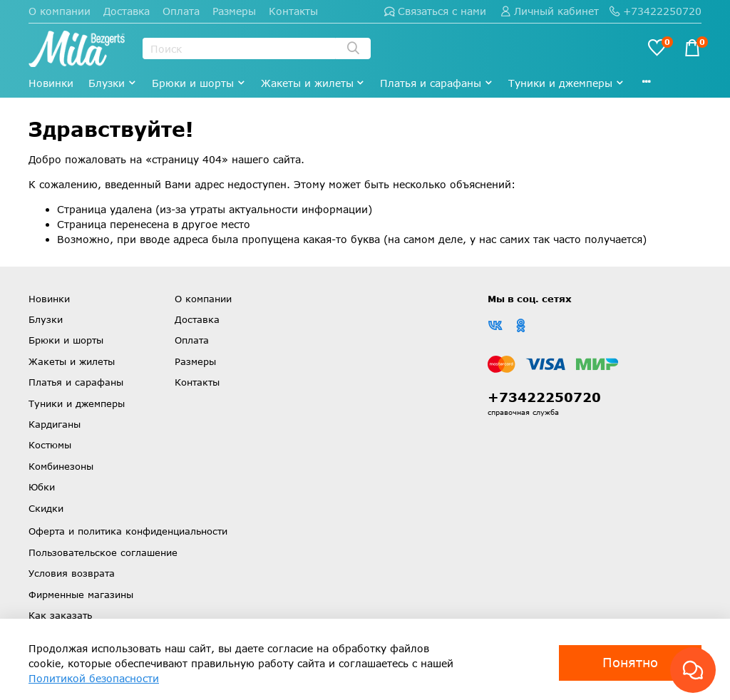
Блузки (113, 83)
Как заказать (60, 615)
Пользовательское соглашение (103, 552)
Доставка (127, 11)
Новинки (51, 83)
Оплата (181, 11)
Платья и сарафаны (437, 83)
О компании (60, 11)
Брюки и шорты (199, 83)
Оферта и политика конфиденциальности (128, 531)
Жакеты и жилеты (313, 83)
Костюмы (50, 445)
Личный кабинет (550, 11)
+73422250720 (656, 11)
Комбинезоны (61, 466)
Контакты (293, 11)
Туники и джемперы (566, 83)
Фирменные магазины (81, 595)
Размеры (234, 11)
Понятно (630, 662)
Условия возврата (72, 573)
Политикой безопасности (94, 678)
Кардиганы (55, 424)
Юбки (42, 487)
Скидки (46, 508)
